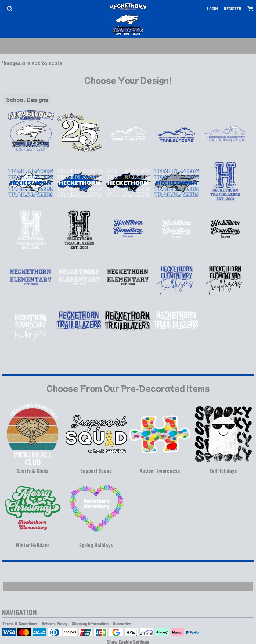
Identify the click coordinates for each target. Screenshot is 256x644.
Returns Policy (55, 624)
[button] (10, 9)
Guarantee (122, 624)
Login (212, 8)
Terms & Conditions (20, 624)
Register (233, 8)
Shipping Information (90, 624)
